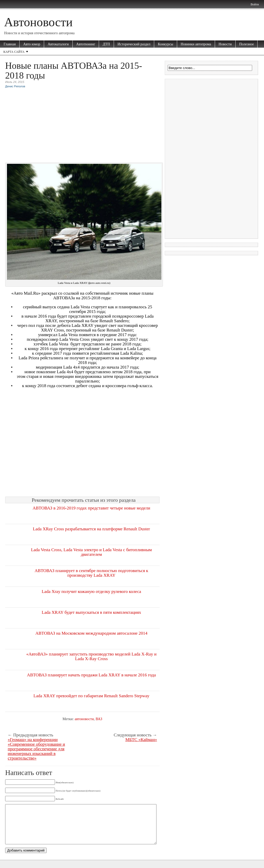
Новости (225, 44)
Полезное (247, 44)
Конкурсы (165, 44)
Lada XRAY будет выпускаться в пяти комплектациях (91, 612)
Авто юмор (32, 44)
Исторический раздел (134, 44)
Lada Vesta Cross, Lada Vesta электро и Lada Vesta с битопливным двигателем (91, 552)
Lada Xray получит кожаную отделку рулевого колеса (92, 592)
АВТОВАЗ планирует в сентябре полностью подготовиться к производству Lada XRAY (91, 573)
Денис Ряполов (15, 86)
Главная (10, 44)
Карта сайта (14, 52)
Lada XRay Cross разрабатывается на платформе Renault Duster (91, 529)
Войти (255, 4)
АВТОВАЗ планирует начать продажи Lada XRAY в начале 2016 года (92, 675)
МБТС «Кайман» (141, 740)
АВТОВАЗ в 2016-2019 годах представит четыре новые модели (91, 508)
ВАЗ (99, 719)
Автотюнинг (86, 44)
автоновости (84, 719)
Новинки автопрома (196, 44)
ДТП (106, 44)
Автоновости (38, 22)
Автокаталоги (58, 44)
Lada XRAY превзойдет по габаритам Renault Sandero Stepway (92, 696)
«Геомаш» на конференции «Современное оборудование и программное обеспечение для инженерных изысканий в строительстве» (36, 749)
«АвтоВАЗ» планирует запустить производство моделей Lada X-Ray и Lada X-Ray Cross (91, 656)
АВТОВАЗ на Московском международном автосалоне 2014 (91, 633)
